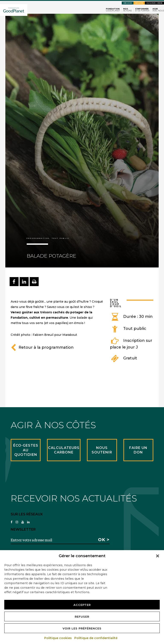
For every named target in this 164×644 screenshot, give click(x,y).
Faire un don (128, 3)
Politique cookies (58, 638)
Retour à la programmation (42, 347)
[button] (158, 556)
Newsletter (139, 3)
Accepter (82, 605)
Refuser (82, 617)
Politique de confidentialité (96, 638)
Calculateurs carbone (154, 3)
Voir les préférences (82, 628)
